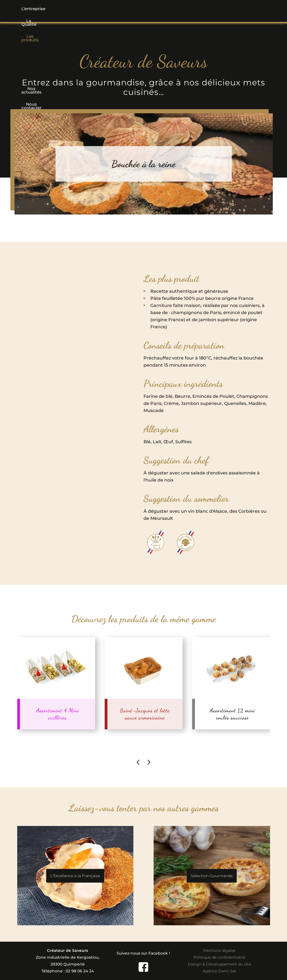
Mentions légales (219, 950)
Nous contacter (229, 9)
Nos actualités (186, 9)
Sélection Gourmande (212, 876)
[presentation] (138, 762)
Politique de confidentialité (219, 957)
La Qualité (71, 9)
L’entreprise (37, 9)
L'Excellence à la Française (75, 876)
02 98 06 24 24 (80, 971)
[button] (106, 9)
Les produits (106, 9)
